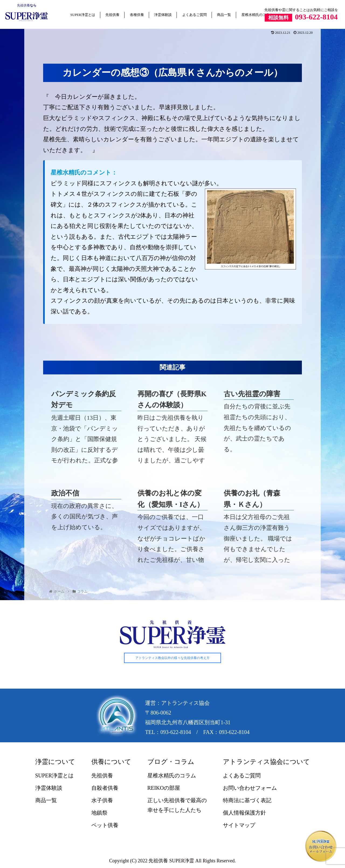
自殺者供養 (105, 788)
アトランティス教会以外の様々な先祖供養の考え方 (172, 658)
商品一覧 (224, 15)
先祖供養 (23, 5)
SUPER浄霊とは (83, 15)
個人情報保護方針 (244, 813)
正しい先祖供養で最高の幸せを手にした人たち (177, 805)
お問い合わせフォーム (250, 788)
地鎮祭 (99, 813)
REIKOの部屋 (164, 788)
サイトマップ (239, 825)
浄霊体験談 (163, 15)
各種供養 (137, 15)
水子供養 (102, 800)
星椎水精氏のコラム (257, 15)
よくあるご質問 (194, 15)
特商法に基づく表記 (247, 800)
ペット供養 (105, 825)
